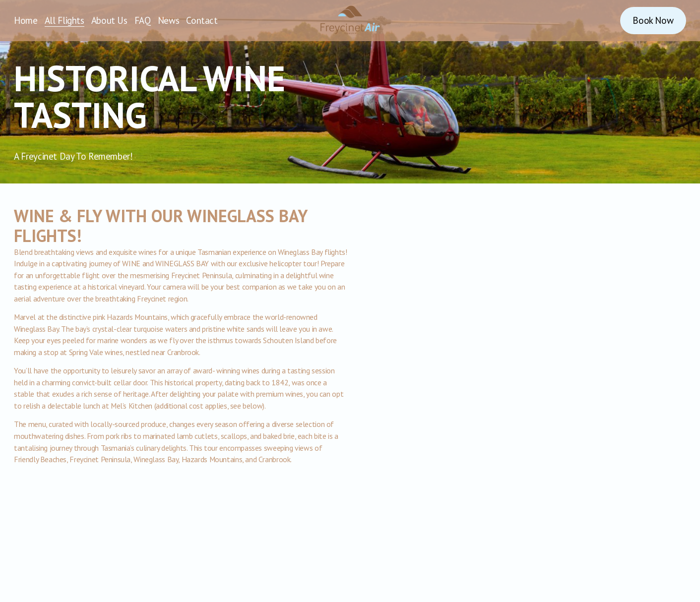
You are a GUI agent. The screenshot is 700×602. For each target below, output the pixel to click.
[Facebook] (604, 20)
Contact (202, 20)
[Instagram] (581, 20)
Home (26, 20)
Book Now (653, 20)
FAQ (143, 20)
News (168, 20)
